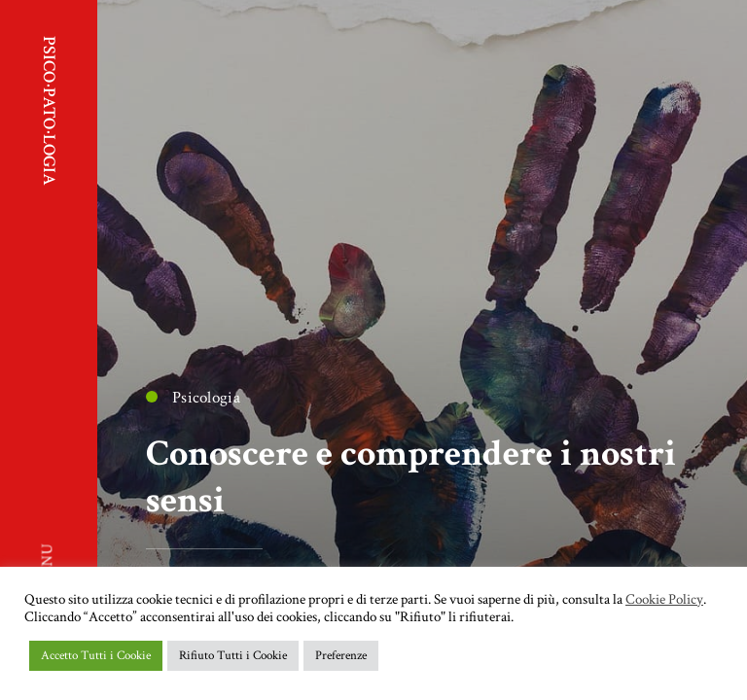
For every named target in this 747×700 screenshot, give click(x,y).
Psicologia (193, 398)
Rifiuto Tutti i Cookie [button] (233, 656)
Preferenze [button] (341, 656)
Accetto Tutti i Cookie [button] (96, 656)
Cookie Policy (664, 600)
